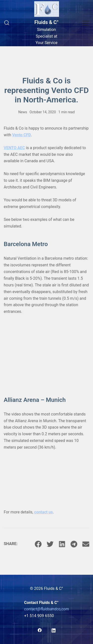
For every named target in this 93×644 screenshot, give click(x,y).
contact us (44, 512)
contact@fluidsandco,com (46, 609)
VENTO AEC (14, 148)
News (23, 112)
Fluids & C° (47, 22)
